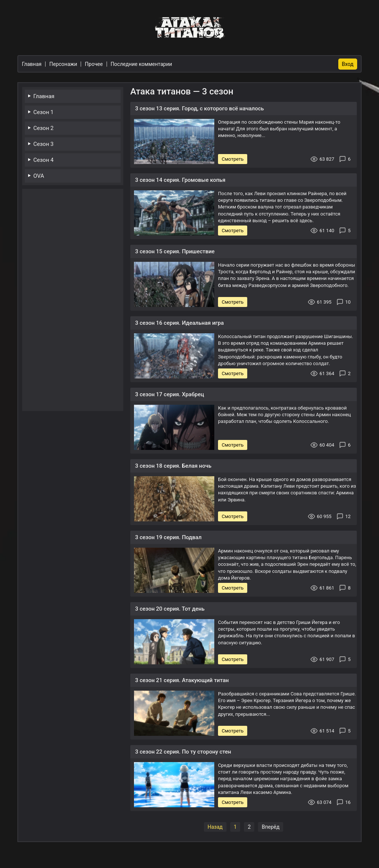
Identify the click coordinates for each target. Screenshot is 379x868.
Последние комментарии (141, 64)
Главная (44, 96)
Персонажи (63, 64)
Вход (348, 64)
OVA (39, 176)
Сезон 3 (43, 144)
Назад (215, 827)
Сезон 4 (43, 160)
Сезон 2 (43, 128)
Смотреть (233, 159)
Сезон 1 (43, 112)
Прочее (94, 64)
